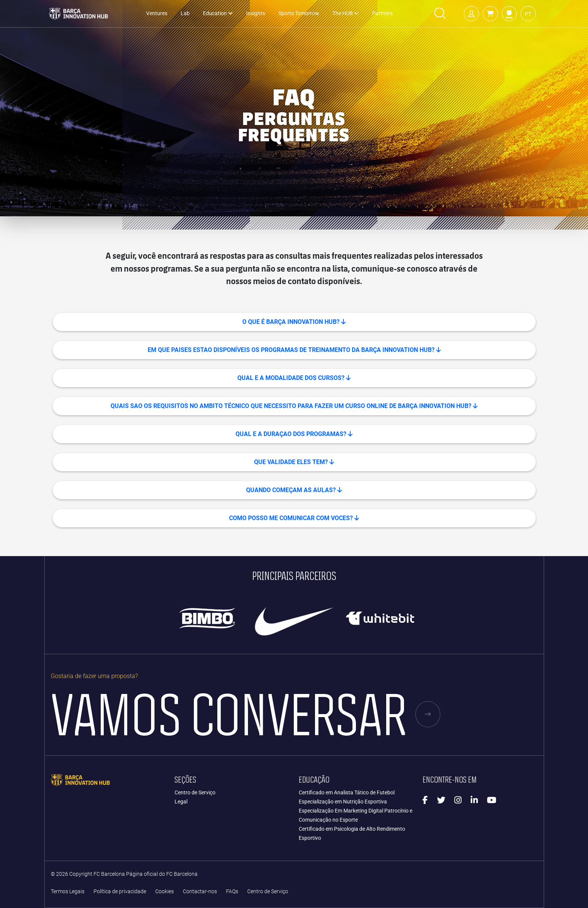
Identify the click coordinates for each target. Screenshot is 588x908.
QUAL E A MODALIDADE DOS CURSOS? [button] (294, 378)
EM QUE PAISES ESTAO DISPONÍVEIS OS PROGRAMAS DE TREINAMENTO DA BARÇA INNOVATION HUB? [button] (294, 350)
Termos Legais (68, 892)
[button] (490, 14)
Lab (185, 13)
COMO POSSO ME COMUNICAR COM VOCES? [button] (294, 518)
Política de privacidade (120, 892)
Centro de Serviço (195, 792)
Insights (256, 13)
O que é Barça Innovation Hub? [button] (294, 322)
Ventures (157, 13)
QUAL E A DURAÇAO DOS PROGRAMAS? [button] (294, 434)
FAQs (232, 892)
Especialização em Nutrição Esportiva (343, 802)
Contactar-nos (200, 892)
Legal (181, 802)
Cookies (165, 892)
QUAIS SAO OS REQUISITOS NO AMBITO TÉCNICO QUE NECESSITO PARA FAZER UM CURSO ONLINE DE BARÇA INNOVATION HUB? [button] (294, 406)
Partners (382, 13)
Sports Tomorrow (299, 13)
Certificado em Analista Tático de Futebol (347, 792)
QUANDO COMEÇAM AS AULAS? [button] (294, 490)
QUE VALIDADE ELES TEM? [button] (294, 462)
